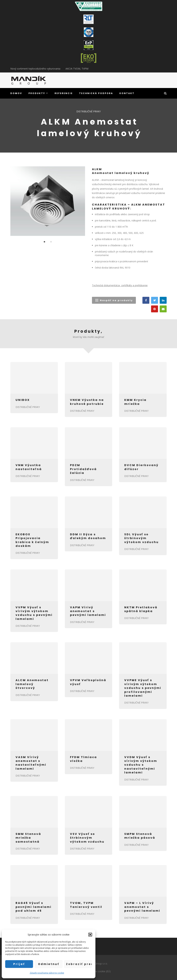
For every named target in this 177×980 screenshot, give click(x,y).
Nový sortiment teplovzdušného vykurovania (35, 69)
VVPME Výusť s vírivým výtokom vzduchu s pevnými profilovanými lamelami (143, 688)
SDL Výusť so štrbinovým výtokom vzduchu (141, 538)
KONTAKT (127, 93)
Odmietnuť (49, 964)
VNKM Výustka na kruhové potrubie (87, 402)
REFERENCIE (64, 93)
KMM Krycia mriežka (135, 402)
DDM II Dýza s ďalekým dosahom (88, 536)
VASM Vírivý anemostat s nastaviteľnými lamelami (31, 763)
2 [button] (51, 242)
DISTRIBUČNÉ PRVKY (88, 111)
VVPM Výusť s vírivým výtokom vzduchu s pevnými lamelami (34, 613)
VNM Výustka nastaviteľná (29, 467)
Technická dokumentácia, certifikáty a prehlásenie (120, 285)
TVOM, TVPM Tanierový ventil (86, 905)
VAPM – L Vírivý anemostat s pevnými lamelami (142, 907)
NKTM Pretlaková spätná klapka (141, 609)
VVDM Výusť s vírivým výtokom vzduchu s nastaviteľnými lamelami (141, 765)
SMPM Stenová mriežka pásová (140, 836)
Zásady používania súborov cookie (47, 973)
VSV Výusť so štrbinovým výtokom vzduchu (87, 838)
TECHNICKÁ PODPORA (96, 93)
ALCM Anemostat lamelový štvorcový (32, 684)
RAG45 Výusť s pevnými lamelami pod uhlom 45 (34, 907)
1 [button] (44, 242)
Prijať (19, 964)
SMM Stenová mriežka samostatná (28, 838)
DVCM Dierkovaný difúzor (141, 467)
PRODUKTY (38, 93)
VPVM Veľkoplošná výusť (88, 682)
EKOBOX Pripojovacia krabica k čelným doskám (32, 540)
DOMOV (16, 93)
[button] (90, 935)
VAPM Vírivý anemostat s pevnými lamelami (88, 611)
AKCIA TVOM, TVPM (77, 69)
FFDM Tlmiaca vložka (83, 759)
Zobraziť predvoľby (79, 964)
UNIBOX (23, 400)
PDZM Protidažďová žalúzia (83, 469)
